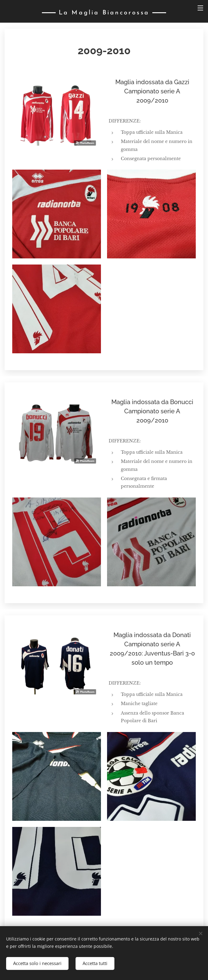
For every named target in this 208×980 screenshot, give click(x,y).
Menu (200, 8)
